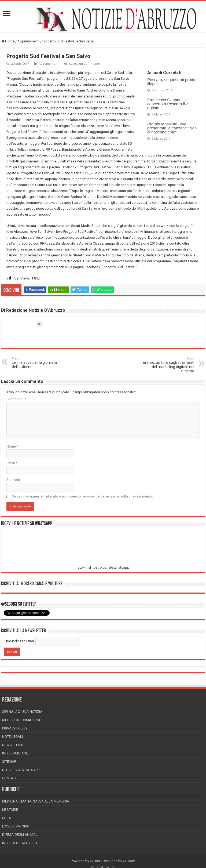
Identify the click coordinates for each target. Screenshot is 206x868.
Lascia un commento (85, 64)
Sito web (13, 480)
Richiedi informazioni (21, 720)
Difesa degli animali (20, 835)
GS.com (129, 861)
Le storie (10, 810)
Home (8, 41)
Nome (12, 446)
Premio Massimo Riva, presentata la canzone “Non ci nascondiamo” (172, 128)
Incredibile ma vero (20, 843)
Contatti (10, 778)
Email (12, 463)
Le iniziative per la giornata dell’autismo (39, 363)
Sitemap (9, 762)
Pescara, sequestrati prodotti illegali (173, 82)
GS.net (95, 861)
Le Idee (8, 818)
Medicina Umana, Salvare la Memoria (36, 801)
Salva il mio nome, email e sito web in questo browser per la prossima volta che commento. (82, 496)
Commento (16, 399)
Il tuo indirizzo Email (19, 641)
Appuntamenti (28, 41)
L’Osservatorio (16, 826)
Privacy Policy (15, 728)
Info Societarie (15, 753)
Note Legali (12, 737)
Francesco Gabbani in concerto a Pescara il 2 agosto (168, 104)
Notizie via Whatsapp (21, 770)
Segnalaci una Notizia (22, 712)
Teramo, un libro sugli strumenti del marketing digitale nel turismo (167, 365)
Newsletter (13, 745)
